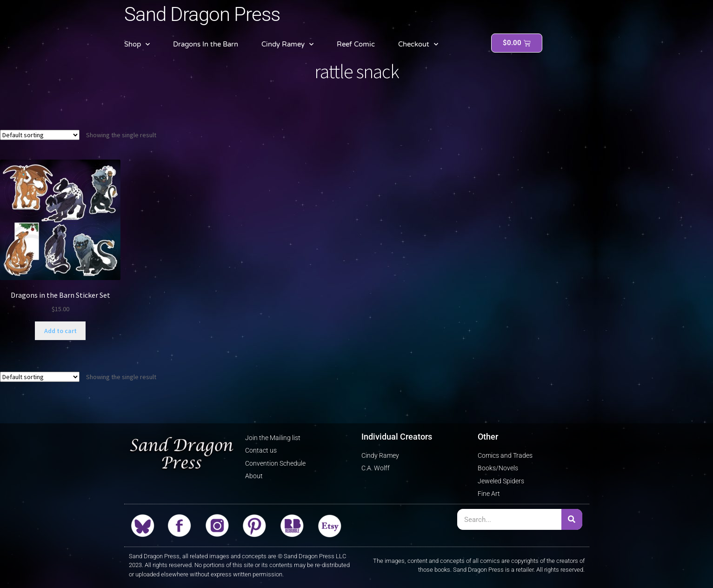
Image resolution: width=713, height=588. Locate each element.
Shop (137, 44)
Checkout (418, 44)
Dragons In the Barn (206, 44)
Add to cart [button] (60, 331)
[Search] (572, 519)
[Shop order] (40, 135)
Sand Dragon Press (202, 14)
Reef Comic (356, 44)
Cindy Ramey (287, 44)
